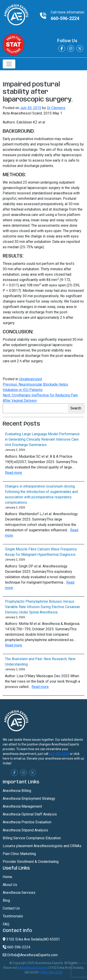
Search (76, 408)
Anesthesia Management (22, 806)
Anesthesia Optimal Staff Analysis (30, 814)
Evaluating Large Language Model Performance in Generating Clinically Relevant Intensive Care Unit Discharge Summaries (42, 439)
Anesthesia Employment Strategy (29, 799)
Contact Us (11, 908)
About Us (10, 885)
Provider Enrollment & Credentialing (31, 862)
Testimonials (13, 916)
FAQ (6, 924)
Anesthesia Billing (17, 791)
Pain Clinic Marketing (19, 854)
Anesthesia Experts (33, 968)
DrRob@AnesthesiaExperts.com (30, 955)
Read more (14, 473)
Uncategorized (30, 379)
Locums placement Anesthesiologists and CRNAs (42, 846)
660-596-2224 (65, 18)
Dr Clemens (56, 108)
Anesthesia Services (19, 893)
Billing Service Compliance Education (32, 838)
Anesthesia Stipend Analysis (25, 830)
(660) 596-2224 (51, 972)
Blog (6, 900)
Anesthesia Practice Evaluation (27, 822)
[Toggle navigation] (9, 64)
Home (7, 877)
